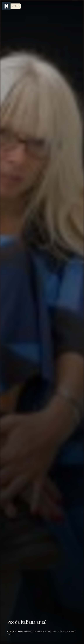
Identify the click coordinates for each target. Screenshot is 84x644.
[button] (15, 6)
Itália (35, 631)
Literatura (43, 631)
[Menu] (6, 6)
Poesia (51, 631)
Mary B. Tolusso (16, 631)
